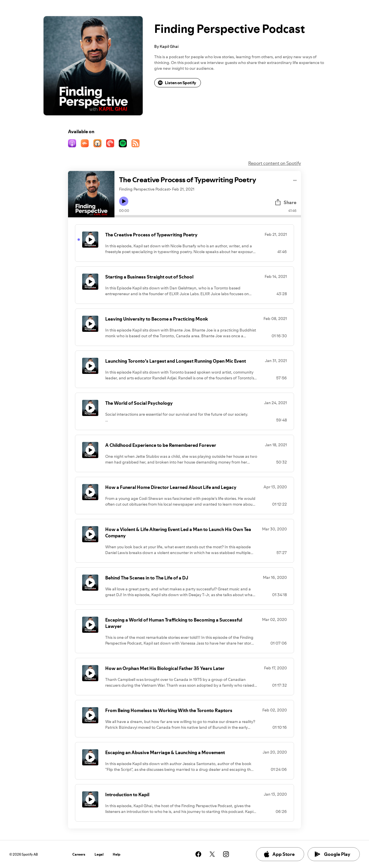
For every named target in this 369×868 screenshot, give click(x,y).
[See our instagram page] (226, 854)
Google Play (333, 854)
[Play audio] (295, 179)
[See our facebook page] (198, 854)
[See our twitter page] (212, 854)
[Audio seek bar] (208, 216)
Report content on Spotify (275, 163)
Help (117, 854)
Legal (99, 854)
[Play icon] (124, 201)
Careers (79, 854)
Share (285, 202)
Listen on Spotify (177, 83)
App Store (279, 854)
